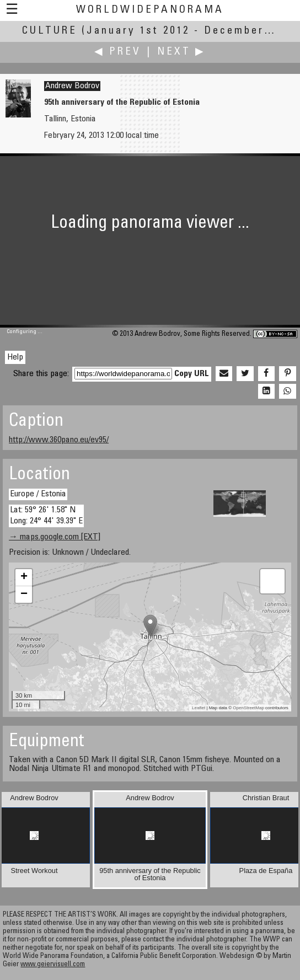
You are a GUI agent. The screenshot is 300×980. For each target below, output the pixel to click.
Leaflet (199, 708)
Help (15, 357)
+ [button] (24, 577)
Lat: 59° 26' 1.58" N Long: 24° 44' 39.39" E (46, 515)
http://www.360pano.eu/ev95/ (59, 440)
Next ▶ (181, 52)
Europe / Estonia (38, 494)
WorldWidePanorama (150, 10)
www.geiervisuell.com (53, 965)
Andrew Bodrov (72, 86)
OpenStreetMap (248, 708)
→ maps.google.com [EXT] (55, 537)
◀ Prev (118, 52)
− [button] (24, 595)
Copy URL (192, 374)
